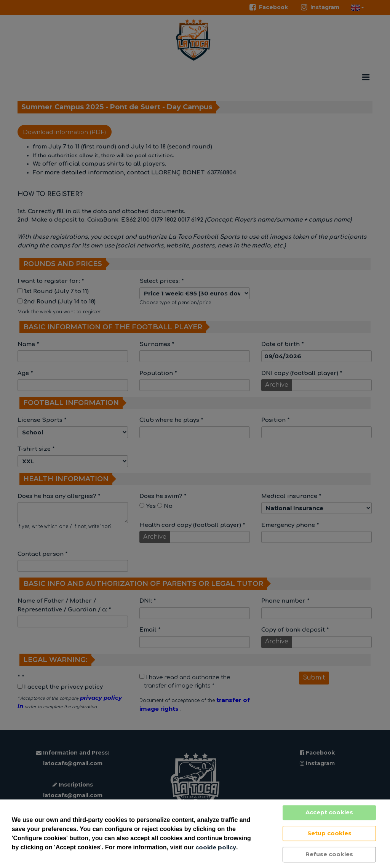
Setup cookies (329, 833)
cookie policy (216, 847)
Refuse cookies (329, 854)
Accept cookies (329, 812)
